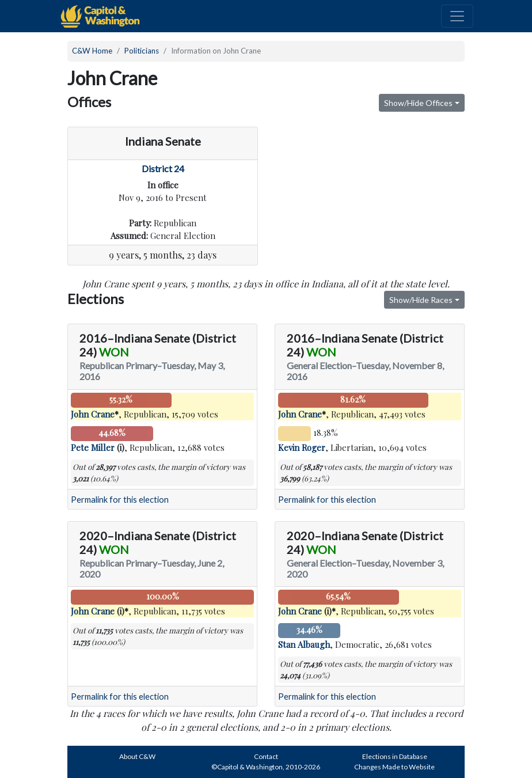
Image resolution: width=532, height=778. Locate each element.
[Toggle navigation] (457, 16)
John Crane (93, 414)
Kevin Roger (302, 447)
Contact (266, 756)
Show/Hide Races (421, 300)
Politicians (142, 51)
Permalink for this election (120, 500)
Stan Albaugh (304, 644)
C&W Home (92, 51)
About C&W (137, 756)
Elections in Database (395, 756)
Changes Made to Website (394, 767)
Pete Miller (93, 447)
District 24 (163, 168)
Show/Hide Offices (418, 103)
